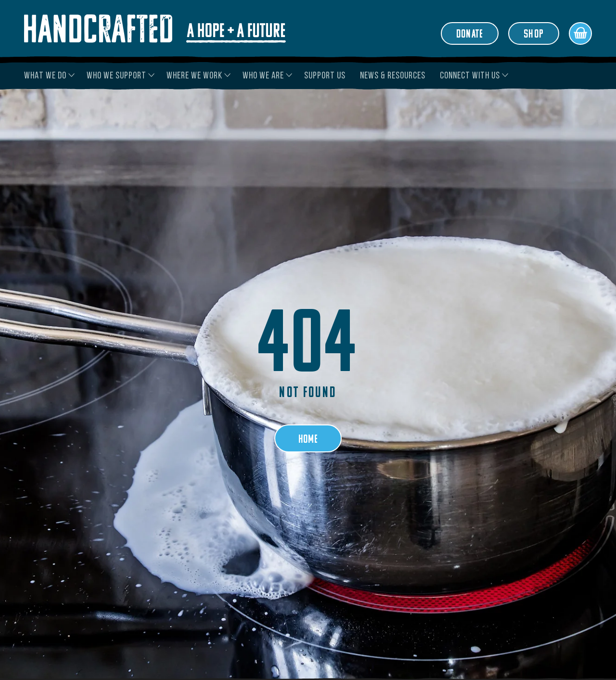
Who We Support (116, 76)
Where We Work (194, 76)
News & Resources (393, 76)
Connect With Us (470, 76)
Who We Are (263, 76)
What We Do (45, 76)
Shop (534, 35)
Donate (470, 35)
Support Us (325, 76)
